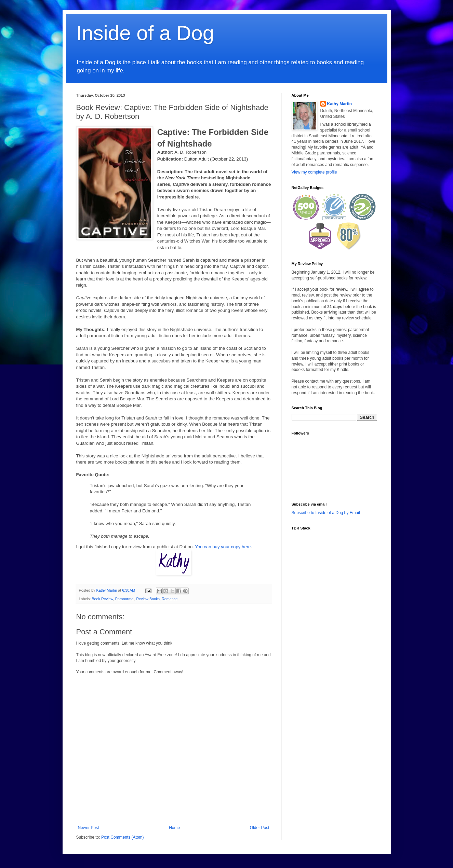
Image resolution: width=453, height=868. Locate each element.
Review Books (148, 599)
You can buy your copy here (223, 547)
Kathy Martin (340, 104)
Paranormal (125, 599)
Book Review (102, 599)
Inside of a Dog (145, 33)
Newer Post (89, 828)
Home (174, 828)
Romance (170, 599)
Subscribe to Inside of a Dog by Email (326, 513)
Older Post (260, 828)
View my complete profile (314, 172)
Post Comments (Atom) (123, 837)
